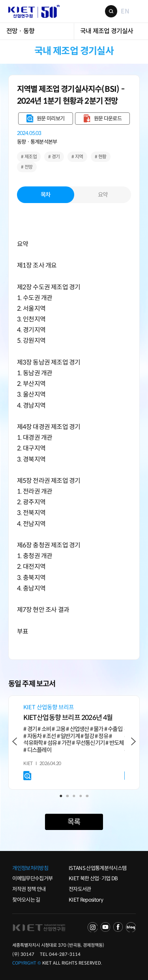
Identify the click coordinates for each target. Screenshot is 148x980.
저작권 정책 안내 (29, 889)
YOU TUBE (105, 927)
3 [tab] (74, 796)
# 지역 (77, 157)
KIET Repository (86, 900)
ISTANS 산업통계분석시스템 (97, 868)
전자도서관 (80, 889)
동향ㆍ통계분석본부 (37, 142)
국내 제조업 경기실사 (107, 31)
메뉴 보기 (137, 11)
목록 (74, 822)
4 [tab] (81, 796)
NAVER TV (92, 927)
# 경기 (54, 157)
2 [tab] (67, 796)
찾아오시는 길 (26, 900)
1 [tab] (61, 796)
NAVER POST (131, 927)
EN (125, 11)
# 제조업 (29, 157)
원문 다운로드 (108, 119)
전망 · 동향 (20, 31)
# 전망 (27, 167)
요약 (103, 195)
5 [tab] (87, 796)
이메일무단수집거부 (32, 878)
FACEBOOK (118, 927)
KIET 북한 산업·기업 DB (93, 878)
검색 (111, 11)
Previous (14, 741)
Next (133, 741)
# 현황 (101, 157)
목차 (46, 195)
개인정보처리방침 (30, 868)
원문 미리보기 (51, 119)
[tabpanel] (74, 743)
